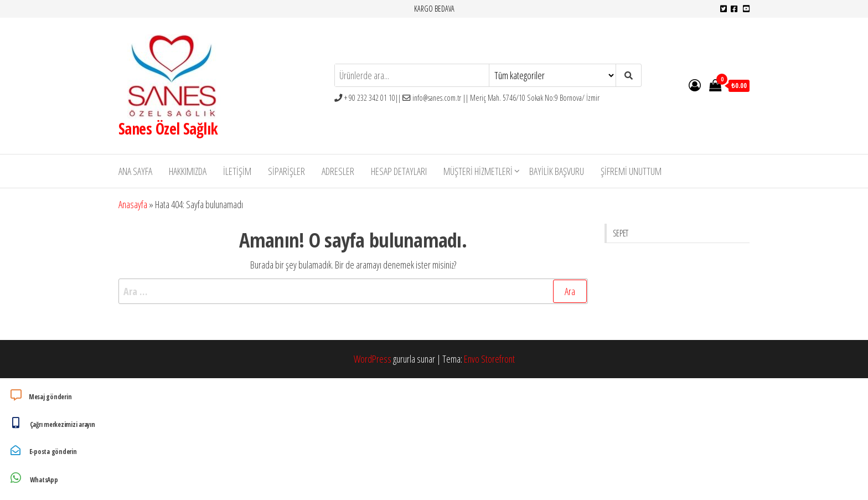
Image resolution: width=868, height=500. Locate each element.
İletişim (237, 171)
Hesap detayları (399, 171)
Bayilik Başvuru (557, 171)
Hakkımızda (188, 171)
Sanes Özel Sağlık (168, 128)
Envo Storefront (489, 359)
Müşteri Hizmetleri (478, 171)
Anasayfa (133, 204)
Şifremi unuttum (631, 171)
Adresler (338, 171)
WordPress (373, 359)
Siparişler (286, 171)
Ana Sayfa (135, 171)
